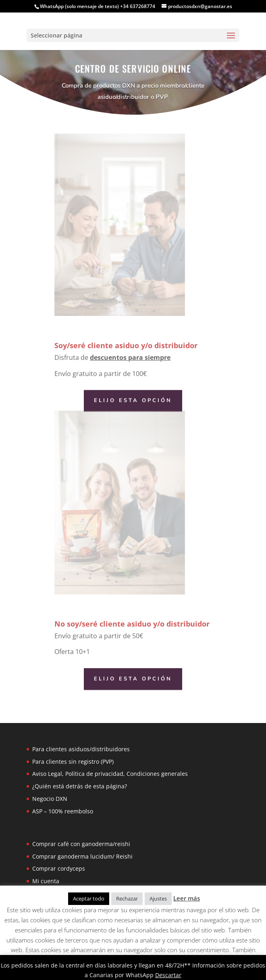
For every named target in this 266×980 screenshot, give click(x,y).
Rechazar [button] (127, 899)
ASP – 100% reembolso (63, 811)
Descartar (168, 975)
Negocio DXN (50, 799)
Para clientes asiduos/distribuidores (81, 749)
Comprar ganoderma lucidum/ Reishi (82, 856)
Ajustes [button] (158, 899)
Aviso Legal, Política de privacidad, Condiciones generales (110, 774)
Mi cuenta (46, 881)
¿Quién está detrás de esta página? (80, 786)
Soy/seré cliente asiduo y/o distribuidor (126, 345)
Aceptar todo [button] (89, 899)
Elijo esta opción (133, 401)
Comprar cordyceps (59, 868)
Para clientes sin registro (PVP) (73, 762)
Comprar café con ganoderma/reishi (81, 844)
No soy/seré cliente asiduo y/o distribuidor (132, 624)
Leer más (187, 898)
